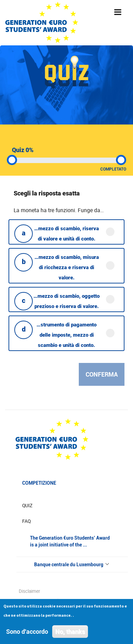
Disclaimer (29, 591)
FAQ (26, 521)
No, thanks (70, 633)
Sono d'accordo (27, 633)
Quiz (27, 506)
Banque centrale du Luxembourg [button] (72, 564)
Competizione (39, 483)
